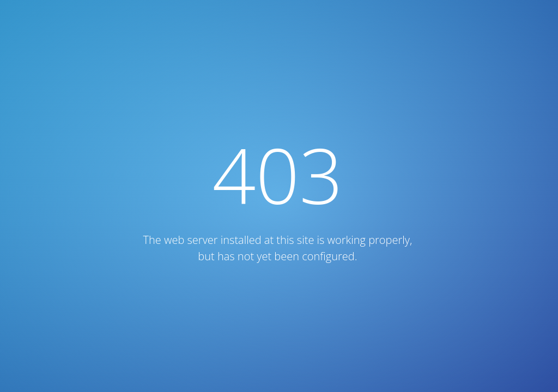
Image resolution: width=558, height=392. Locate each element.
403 (278, 174)
